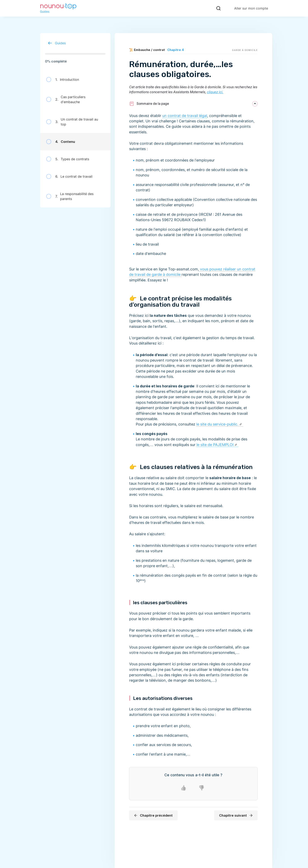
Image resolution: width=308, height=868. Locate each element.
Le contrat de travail (69, 176)
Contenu (61, 142)
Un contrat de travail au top (72, 122)
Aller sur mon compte (251, 8)
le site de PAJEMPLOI (215, 445)
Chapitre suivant (236, 815)
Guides (55, 43)
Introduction (63, 80)
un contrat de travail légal (185, 116)
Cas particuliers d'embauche (66, 99)
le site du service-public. (217, 424)
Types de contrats (68, 159)
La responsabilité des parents (70, 196)
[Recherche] (218, 8)
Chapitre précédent (153, 815)
